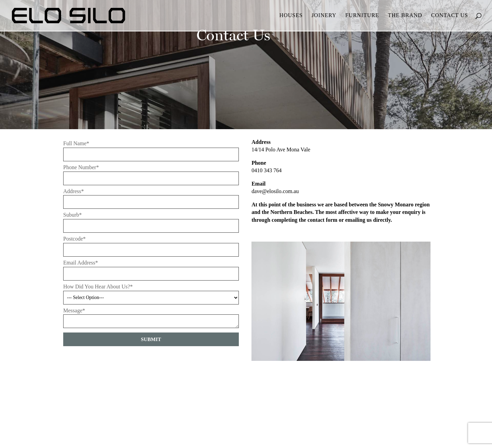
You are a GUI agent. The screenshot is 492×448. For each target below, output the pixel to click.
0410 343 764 (266, 170)
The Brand (405, 16)
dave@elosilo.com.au (275, 191)
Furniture (362, 16)
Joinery (324, 16)
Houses (291, 16)
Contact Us (450, 16)
